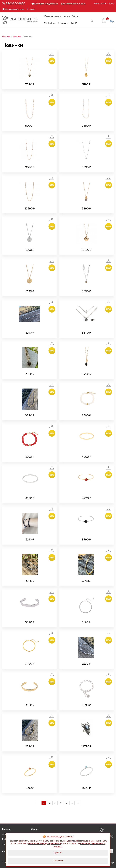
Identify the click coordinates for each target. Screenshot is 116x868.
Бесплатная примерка (73, 4)
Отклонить (58, 860)
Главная (6, 829)
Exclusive (49, 23)
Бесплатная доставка (45, 4)
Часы (76, 16)
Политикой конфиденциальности (45, 844)
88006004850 (16, 4)
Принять (58, 853)
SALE (74, 23)
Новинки (62, 23)
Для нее (35, 829)
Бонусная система (13, 9)
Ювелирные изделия (57, 16)
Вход (111, 4)
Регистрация (100, 4)
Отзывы (31, 9)
